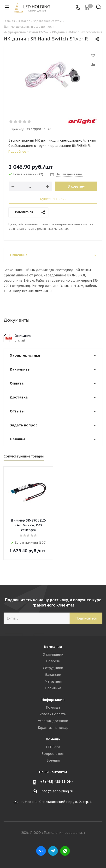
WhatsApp (65, 851)
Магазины (53, 681)
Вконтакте (41, 851)
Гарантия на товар (53, 728)
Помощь (53, 707)
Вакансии (53, 675)
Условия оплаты (53, 714)
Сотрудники (53, 668)
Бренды (53, 760)
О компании (53, 654)
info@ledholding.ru (57, 791)
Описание (23, 336)
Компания (53, 647)
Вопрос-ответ (53, 754)
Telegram (53, 851)
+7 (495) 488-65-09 (55, 782)
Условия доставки (53, 721)
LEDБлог (53, 747)
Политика (53, 688)
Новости (53, 661)
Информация (53, 700)
